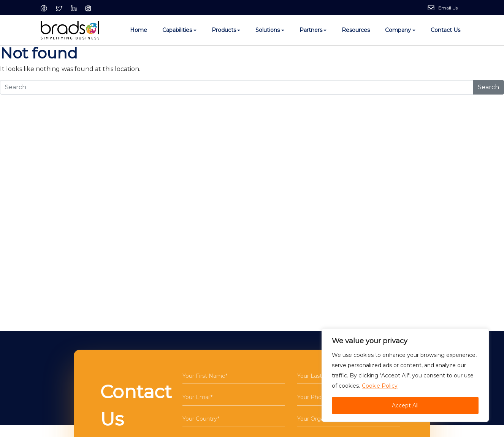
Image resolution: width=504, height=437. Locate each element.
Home (139, 30)
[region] (405, 375)
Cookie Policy (380, 386)
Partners (311, 30)
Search (488, 87)
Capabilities (177, 30)
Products (224, 30)
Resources (356, 30)
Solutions (268, 30)
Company (398, 30)
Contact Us (445, 30)
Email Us (448, 8)
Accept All (405, 405)
